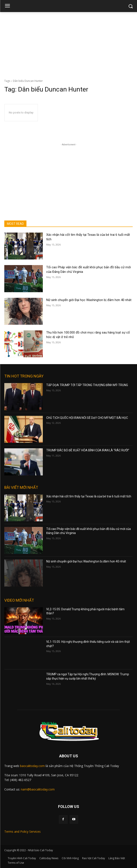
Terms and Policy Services (22, 832)
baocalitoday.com (32, 766)
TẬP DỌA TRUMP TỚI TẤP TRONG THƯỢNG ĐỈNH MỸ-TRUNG (87, 385)
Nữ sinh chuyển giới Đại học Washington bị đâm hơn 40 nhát (89, 300)
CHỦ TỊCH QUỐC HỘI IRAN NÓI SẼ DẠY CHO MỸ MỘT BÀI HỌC (87, 418)
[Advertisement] (68, 44)
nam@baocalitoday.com (38, 789)
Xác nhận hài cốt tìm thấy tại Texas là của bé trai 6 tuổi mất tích (89, 496)
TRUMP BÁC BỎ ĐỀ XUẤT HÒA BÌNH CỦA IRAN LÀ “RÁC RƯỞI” (88, 450)
